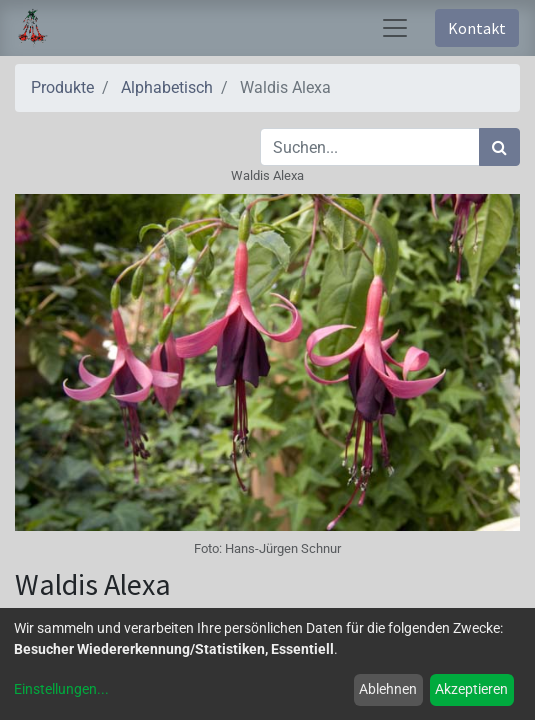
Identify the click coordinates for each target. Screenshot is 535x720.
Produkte (62, 87)
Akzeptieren (471, 689)
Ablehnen (388, 689)
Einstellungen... (61, 689)
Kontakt (477, 28)
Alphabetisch (167, 87)
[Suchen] (499, 147)
